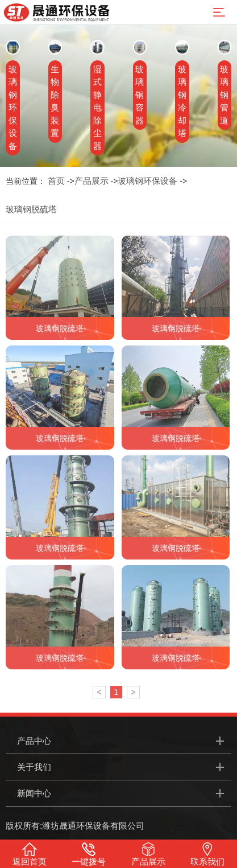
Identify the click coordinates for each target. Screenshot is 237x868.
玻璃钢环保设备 (147, 181)
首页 (56, 181)
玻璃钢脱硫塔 (31, 209)
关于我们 (34, 767)
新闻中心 (34, 793)
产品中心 (34, 741)
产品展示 (92, 181)
